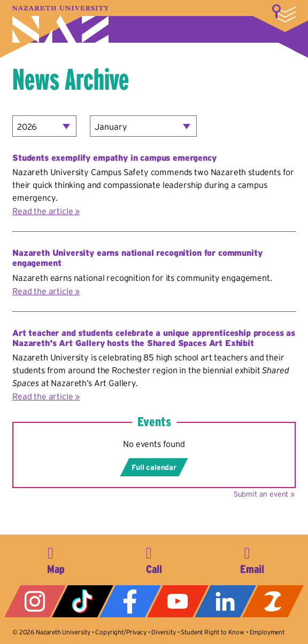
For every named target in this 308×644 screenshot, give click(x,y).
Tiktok (83, 601)
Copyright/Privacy (121, 632)
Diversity (164, 632)
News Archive (71, 79)
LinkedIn (225, 601)
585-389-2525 (154, 559)
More (284, 13)
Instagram (35, 601)
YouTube (178, 601)
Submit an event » (264, 494)
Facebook (130, 601)
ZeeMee (273, 601)
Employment (267, 632)
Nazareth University (60, 24)
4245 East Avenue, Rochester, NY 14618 (56, 559)
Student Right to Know (213, 632)
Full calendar (154, 467)
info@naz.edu (252, 559)
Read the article (43, 211)
